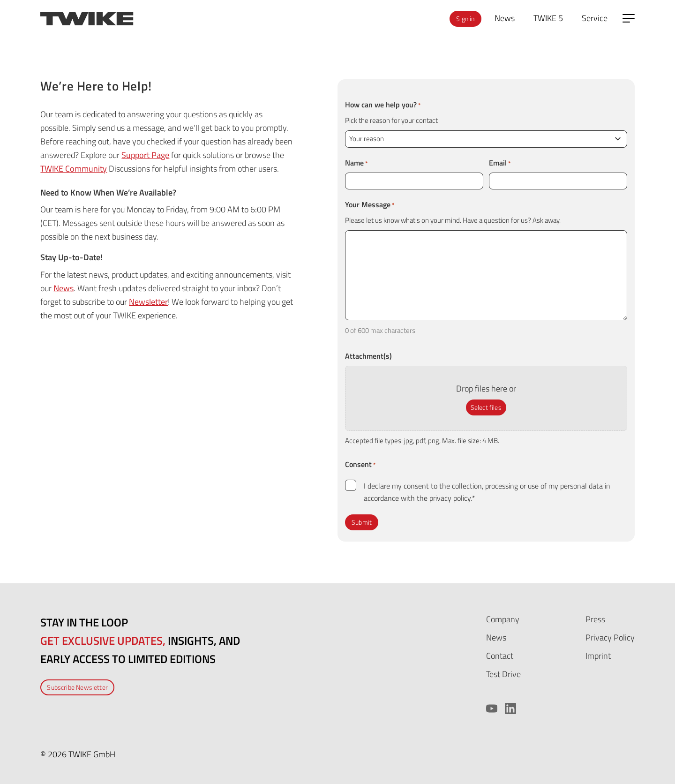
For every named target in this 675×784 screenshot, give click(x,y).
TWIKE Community (74, 169)
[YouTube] (492, 709)
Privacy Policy (610, 637)
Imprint (598, 656)
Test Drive (503, 674)
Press (595, 619)
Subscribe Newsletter (77, 687)
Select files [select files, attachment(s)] (486, 407)
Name (356, 163)
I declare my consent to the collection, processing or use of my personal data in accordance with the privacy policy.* (487, 492)
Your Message (370, 204)
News (64, 288)
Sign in (465, 19)
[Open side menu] (629, 18)
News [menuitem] (505, 18)
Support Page (145, 155)
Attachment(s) (368, 356)
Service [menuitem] (595, 18)
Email (500, 163)
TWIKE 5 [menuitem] (548, 18)
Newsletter (148, 302)
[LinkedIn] (510, 709)
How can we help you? (383, 105)
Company (503, 619)
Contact (500, 656)
